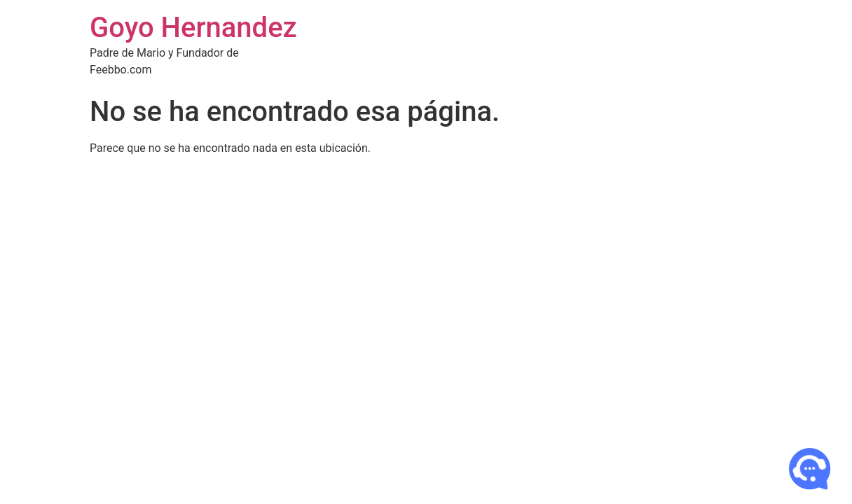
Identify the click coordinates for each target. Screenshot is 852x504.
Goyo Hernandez (193, 28)
